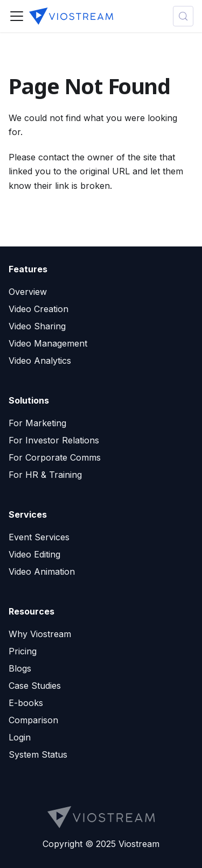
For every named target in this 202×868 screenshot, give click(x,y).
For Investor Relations (54, 440)
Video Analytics (40, 361)
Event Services (39, 537)
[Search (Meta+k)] (183, 16)
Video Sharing (37, 326)
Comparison (33, 720)
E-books (26, 703)
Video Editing (34, 554)
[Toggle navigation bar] (17, 16)
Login (20, 737)
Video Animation (42, 571)
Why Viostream (40, 634)
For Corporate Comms (55, 457)
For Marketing (37, 423)
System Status (38, 754)
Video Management (48, 343)
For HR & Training (45, 475)
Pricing (23, 651)
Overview (28, 292)
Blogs (20, 668)
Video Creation (39, 309)
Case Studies (35, 686)
